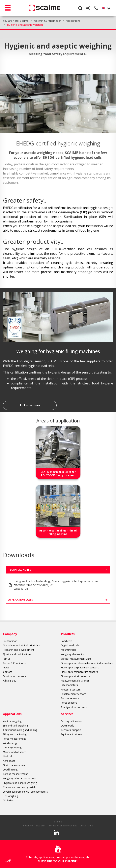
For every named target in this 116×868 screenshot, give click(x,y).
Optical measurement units (76, 659)
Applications (12, 714)
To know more (30, 405)
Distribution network (14, 676)
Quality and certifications (17, 654)
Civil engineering (12, 748)
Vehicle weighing (12, 721)
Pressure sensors (71, 690)
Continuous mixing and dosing (20, 730)
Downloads (67, 726)
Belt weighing (10, 796)
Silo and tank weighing (15, 726)
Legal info (28, 826)
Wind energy (10, 743)
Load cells (67, 641)
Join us (7, 659)
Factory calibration (72, 721)
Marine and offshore (14, 752)
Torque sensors (70, 698)
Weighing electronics (73, 654)
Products (68, 634)
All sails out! (10, 681)
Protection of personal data (62, 826)
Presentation (10, 641)
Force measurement (14, 739)
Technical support (71, 730)
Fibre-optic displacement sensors (80, 668)
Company (10, 634)
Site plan (41, 826)
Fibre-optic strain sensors (75, 676)
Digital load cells (70, 645)
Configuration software (74, 707)
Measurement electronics (75, 681)
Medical (7, 756)
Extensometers (69, 685)
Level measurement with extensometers (25, 792)
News (6, 668)
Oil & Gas (8, 800)
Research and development (18, 650)
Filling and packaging (15, 734)
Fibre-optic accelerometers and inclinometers (87, 663)
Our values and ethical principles (21, 645)
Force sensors (69, 703)
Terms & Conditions (14, 663)
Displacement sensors (73, 694)
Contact (7, 672)
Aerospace (9, 761)
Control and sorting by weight (20, 787)
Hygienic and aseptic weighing (20, 783)
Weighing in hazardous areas (19, 778)
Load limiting (10, 770)
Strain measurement (14, 765)
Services (67, 714)
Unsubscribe (86, 826)
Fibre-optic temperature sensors (79, 672)
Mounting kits (68, 650)
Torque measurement (15, 774)
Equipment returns (71, 734)
